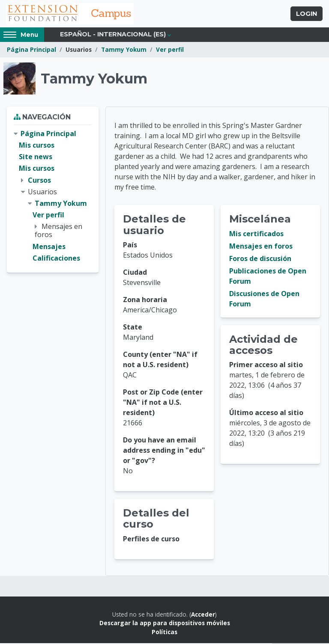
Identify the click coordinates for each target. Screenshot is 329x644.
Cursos (39, 181)
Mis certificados (256, 234)
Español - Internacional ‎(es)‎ (113, 35)
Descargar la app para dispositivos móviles (165, 624)
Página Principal (31, 50)
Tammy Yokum (124, 50)
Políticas (164, 632)
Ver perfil (170, 50)
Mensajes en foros (261, 247)
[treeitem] (53, 197)
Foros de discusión (260, 259)
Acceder (203, 615)
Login (307, 14)
